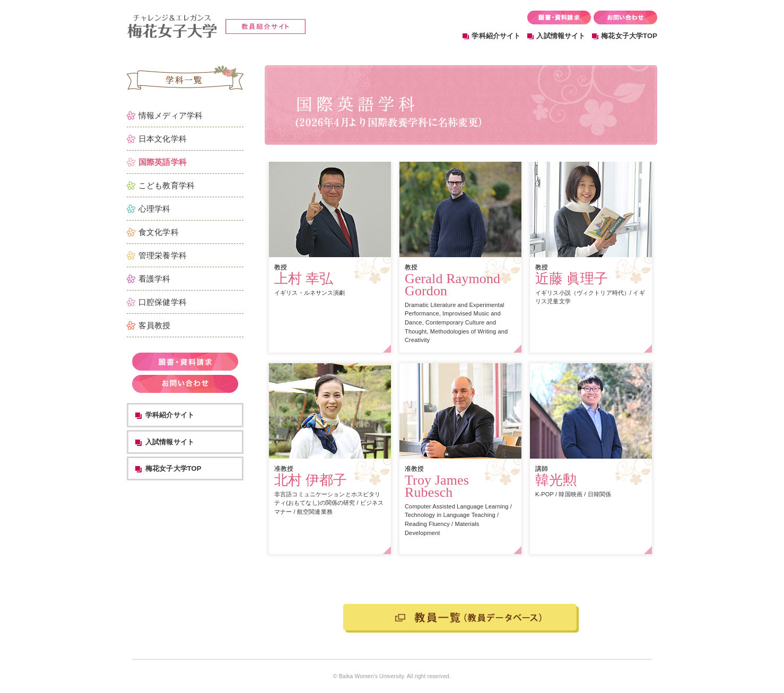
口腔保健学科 (163, 302)
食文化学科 (159, 232)
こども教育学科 (167, 185)
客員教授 (155, 325)
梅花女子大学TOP (629, 36)
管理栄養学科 (163, 255)
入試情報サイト (561, 36)
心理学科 (155, 209)
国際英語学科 (163, 162)
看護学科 (155, 279)
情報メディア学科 (171, 115)
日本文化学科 (163, 139)
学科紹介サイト (496, 36)
